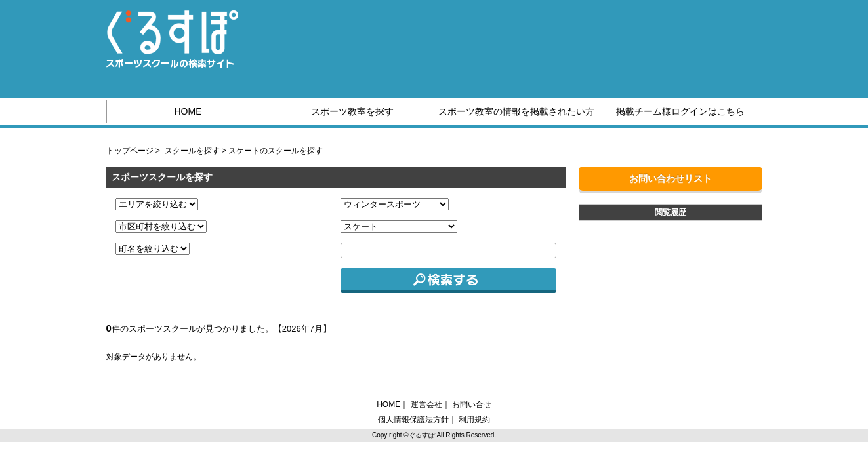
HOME (188, 111)
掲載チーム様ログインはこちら (680, 111)
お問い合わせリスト (671, 178)
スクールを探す (192, 151)
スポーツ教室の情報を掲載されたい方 (516, 111)
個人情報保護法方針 (413, 420)
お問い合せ (472, 404)
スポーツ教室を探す (352, 111)
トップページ (130, 151)
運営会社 (426, 404)
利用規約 (474, 420)
